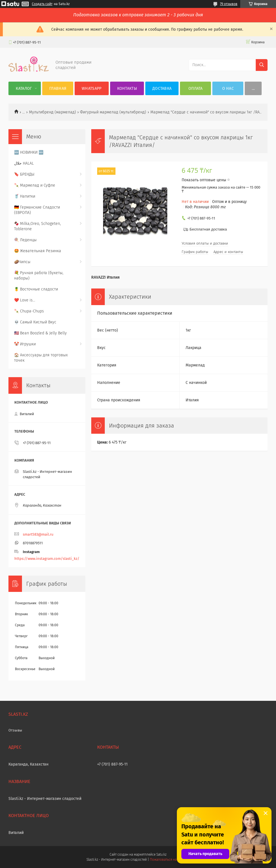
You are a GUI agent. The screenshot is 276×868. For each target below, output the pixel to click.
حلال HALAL (24, 163)
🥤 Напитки (25, 196)
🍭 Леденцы (25, 240)
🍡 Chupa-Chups (29, 311)
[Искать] (262, 65)
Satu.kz (161, 854)
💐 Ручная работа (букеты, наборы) (39, 276)
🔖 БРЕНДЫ (24, 174)
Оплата (196, 89)
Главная (58, 89)
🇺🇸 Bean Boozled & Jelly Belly (40, 333)
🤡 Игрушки (25, 344)
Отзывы (15, 730)
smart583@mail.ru (38, 534)
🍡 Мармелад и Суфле (35, 185)
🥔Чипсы (22, 262)
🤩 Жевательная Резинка (38, 251)
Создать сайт (42, 4)
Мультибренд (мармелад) (53, 112)
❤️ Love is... (25, 300)
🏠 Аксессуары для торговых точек (41, 358)
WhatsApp (92, 89)
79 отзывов (229, 4)
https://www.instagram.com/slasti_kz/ (47, 559)
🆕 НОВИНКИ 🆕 (29, 152)
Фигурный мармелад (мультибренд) (113, 112)
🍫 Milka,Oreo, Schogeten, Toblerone (37, 226)
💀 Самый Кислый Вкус (35, 322)
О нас (228, 89)
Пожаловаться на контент (170, 860)
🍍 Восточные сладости (36, 289)
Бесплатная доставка (208, 229)
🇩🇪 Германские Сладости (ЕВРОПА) (37, 210)
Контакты (127, 89)
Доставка (162, 89)
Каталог (24, 89)
